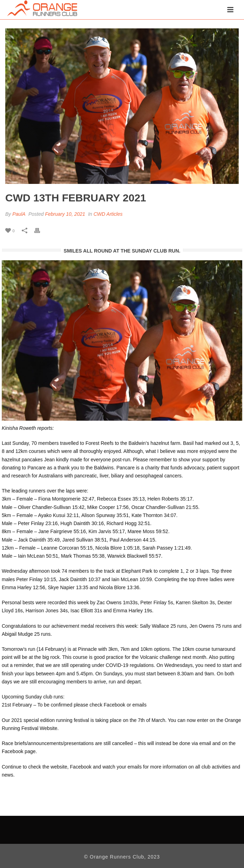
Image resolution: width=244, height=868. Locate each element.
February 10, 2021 (65, 214)
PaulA (19, 214)
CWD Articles (108, 214)
